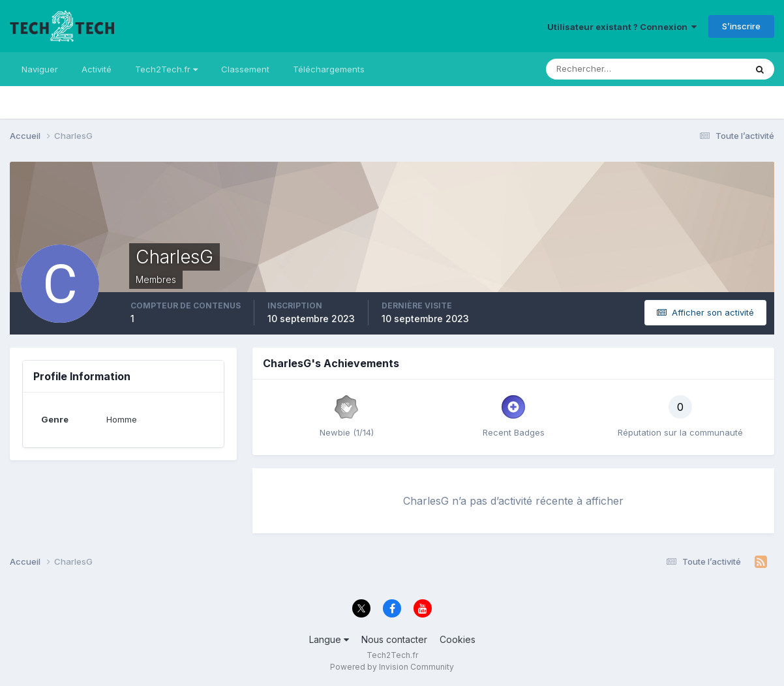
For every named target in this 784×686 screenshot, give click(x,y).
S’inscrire (741, 26)
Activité (97, 69)
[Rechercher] (592, 69)
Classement (245, 69)
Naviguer (40, 69)
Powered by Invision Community (392, 667)
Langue (329, 639)
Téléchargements (329, 69)
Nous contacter (394, 639)
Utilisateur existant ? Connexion (622, 27)
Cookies (458, 639)
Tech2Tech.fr (166, 69)
